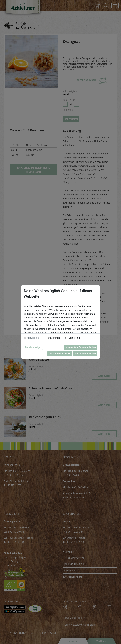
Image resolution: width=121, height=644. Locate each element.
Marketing (74, 338)
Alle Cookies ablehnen (60, 353)
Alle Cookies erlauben (85, 353)
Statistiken (54, 338)
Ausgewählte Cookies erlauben (81, 347)
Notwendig (33, 338)
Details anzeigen (33, 347)
